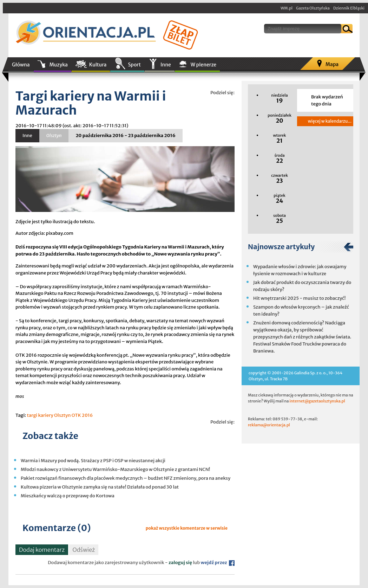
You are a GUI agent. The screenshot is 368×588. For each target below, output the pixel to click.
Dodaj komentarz (42, 550)
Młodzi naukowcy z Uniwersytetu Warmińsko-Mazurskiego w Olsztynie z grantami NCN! (115, 469)
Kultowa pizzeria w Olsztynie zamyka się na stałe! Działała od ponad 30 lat (100, 487)
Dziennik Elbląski (349, 8)
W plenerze (203, 65)
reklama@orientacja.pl (269, 425)
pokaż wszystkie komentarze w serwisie (187, 528)
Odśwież (84, 550)
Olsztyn (63, 415)
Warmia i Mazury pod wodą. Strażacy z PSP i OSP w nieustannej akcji (93, 461)
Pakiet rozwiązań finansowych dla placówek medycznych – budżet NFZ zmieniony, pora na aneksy (126, 478)
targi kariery (40, 415)
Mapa (332, 64)
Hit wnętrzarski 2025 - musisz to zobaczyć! (299, 298)
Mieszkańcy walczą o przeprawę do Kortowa (68, 496)
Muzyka (59, 65)
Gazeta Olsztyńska (313, 8)
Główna (21, 65)
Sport (134, 65)
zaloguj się (180, 563)
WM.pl (287, 8)
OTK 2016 (82, 415)
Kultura (98, 65)
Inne (166, 65)
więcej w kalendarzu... (330, 121)
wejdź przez (218, 563)
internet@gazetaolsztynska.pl (317, 401)
